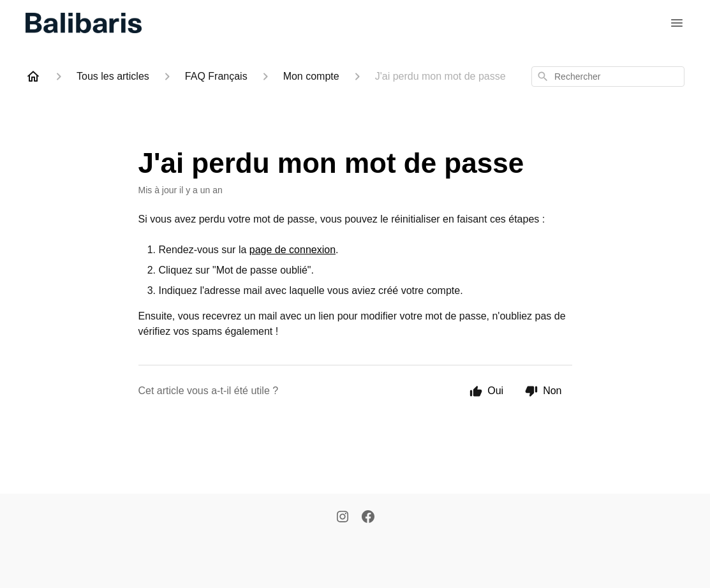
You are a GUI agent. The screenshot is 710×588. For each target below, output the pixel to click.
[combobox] (608, 77)
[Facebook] (368, 518)
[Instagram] (343, 518)
